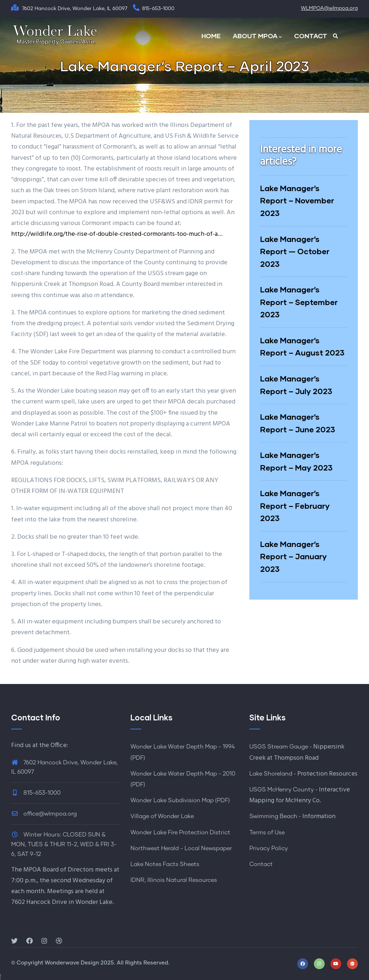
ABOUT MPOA (257, 36)
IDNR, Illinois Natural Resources (174, 880)
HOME (211, 36)
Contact (261, 864)
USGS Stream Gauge (279, 747)
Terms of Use (267, 833)
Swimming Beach (273, 816)
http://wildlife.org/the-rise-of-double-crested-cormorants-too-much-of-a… (117, 234)
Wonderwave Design (72, 963)
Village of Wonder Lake (162, 816)
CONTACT (311, 36)
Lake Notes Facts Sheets (165, 864)
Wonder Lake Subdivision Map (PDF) (180, 800)
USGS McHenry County (282, 790)
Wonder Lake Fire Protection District (180, 833)
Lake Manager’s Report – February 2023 (295, 506)
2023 (18, 678)
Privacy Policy (269, 848)
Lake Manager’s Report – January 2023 (294, 557)
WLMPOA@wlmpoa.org (329, 8)
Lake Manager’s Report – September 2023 (299, 302)
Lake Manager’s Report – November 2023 (297, 201)
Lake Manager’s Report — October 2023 (295, 251)
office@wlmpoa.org (44, 814)
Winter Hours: (42, 835)
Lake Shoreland (271, 774)
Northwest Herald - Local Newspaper (181, 848)
